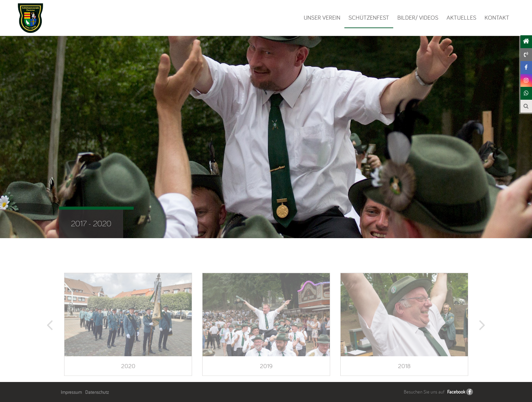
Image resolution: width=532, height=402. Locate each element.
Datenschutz (97, 392)
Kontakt (497, 17)
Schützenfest (369, 17)
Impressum (71, 392)
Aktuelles (461, 17)
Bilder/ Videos (418, 17)
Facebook (456, 392)
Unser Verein (322, 17)
